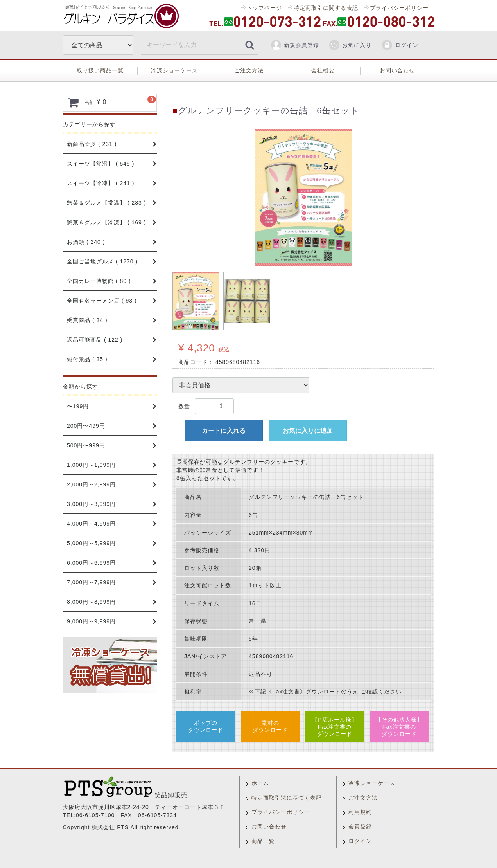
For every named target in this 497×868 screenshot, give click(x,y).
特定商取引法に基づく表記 (287, 798)
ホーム (260, 783)
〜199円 (78, 406)
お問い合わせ (397, 70)
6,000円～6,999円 (91, 563)
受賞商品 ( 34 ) (87, 320)
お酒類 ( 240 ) (86, 242)
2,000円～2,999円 (91, 484)
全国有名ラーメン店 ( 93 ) (102, 301)
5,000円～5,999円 (91, 543)
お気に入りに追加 (308, 431)
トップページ (264, 8)
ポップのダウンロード (206, 726)
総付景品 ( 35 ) (87, 359)
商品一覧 (263, 841)
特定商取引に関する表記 (326, 8)
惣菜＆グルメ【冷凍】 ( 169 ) (106, 222)
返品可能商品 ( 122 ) (95, 340)
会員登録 (360, 827)
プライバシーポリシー (399, 8)
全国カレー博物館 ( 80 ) (99, 281)
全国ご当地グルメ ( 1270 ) (102, 261)
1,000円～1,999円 (91, 465)
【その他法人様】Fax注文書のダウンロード (399, 727)
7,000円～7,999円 (91, 582)
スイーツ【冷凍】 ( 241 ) (100, 183)
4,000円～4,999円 (91, 524)
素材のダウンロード (270, 726)
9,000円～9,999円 (91, 621)
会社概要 (323, 70)
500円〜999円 (86, 445)
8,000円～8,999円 (91, 602)
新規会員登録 (295, 45)
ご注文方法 (249, 70)
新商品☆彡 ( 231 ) (92, 144)
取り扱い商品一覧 (100, 70)
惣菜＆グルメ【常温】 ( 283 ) (106, 203)
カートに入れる (224, 431)
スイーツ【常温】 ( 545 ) (100, 164)
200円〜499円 (86, 426)
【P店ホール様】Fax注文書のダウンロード (335, 727)
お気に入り (350, 45)
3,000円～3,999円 (91, 504)
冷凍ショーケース (174, 70)
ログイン (400, 45)
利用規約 (360, 812)
